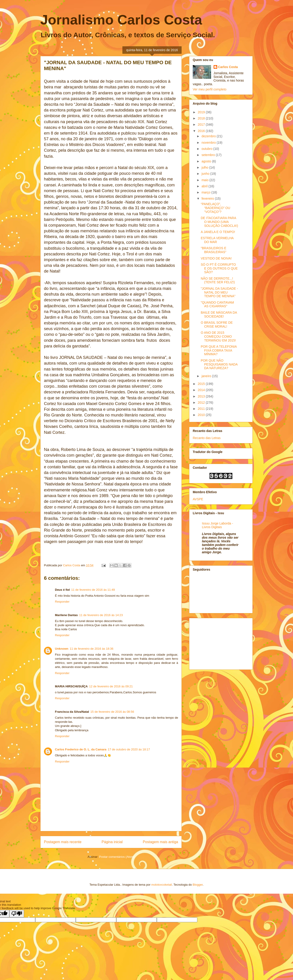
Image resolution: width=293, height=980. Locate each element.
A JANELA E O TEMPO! (218, 232)
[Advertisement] (216, 643)
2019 (202, 112)
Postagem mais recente (63, 842)
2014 (202, 390)
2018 (202, 118)
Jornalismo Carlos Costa (121, 20)
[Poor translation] (17, 914)
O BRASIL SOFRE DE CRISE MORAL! (217, 324)
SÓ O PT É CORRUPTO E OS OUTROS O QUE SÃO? (219, 268)
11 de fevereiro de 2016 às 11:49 (93, 590)
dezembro (209, 136)
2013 (202, 396)
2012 (202, 403)
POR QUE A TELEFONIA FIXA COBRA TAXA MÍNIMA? (219, 350)
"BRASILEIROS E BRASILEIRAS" (214, 250)
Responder (62, 602)
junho (206, 174)
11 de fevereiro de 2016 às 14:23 (101, 615)
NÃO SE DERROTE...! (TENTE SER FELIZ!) (218, 280)
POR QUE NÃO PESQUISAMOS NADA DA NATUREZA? (219, 364)
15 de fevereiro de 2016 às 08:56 (112, 712)
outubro (207, 149)
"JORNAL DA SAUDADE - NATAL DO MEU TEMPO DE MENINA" (219, 292)
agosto (207, 161)
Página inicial (112, 842)
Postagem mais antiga (160, 842)
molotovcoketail (162, 885)
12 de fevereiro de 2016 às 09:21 (111, 686)
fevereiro (208, 199)
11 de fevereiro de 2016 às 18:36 (92, 649)
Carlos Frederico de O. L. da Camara (81, 749)
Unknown (62, 649)
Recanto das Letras (207, 438)
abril (205, 186)
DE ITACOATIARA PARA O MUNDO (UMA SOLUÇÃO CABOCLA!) (219, 222)
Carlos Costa (228, 67)
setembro (209, 155)
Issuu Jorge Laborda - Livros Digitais (217, 525)
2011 (202, 409)
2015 (202, 384)
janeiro (207, 376)
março (206, 192)
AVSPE (198, 499)
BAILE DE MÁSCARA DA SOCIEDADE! (219, 314)
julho (205, 167)
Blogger (198, 885)
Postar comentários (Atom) (117, 857)
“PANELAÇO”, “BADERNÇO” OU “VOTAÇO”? (216, 208)
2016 (202, 131)
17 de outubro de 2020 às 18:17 (129, 749)
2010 (202, 415)
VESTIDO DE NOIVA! (216, 258)
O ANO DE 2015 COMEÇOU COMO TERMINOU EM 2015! (218, 336)
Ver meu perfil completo (210, 89)
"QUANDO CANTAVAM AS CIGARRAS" (217, 304)
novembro (209, 143)
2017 (202, 124)
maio (205, 180)
